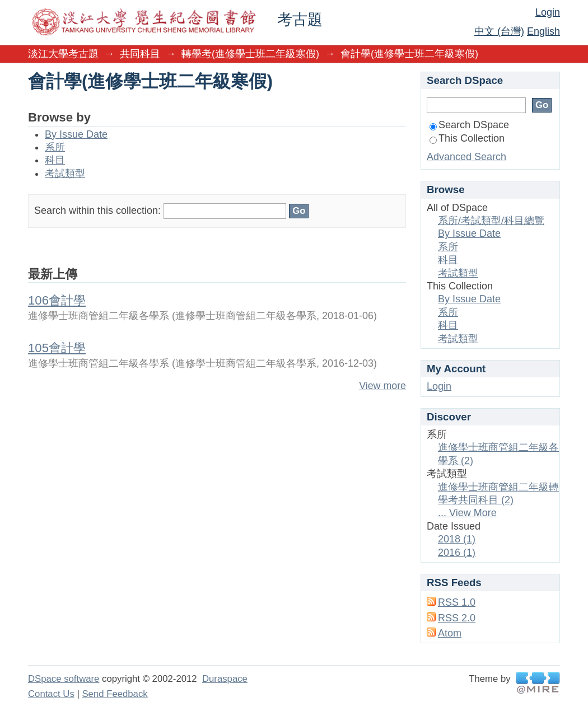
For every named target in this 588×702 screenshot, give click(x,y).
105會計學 (57, 348)
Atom (450, 633)
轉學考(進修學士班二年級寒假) (250, 54)
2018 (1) (457, 539)
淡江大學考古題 (63, 54)
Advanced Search (466, 157)
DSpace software (64, 679)
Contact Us (51, 694)
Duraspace (225, 679)
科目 (55, 160)
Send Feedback (115, 694)
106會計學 (57, 300)
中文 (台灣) (499, 31)
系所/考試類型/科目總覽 (491, 221)
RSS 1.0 (457, 602)
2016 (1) (457, 553)
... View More (467, 513)
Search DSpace (469, 125)
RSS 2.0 (457, 618)
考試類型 (65, 174)
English (543, 31)
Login (548, 12)
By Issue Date (76, 134)
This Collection (467, 138)
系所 (55, 147)
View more (382, 386)
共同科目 (140, 54)
